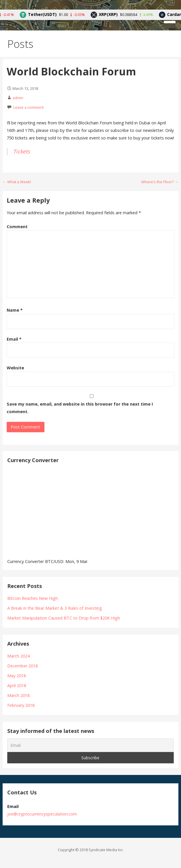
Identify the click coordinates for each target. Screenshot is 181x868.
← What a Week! (17, 182)
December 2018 (23, 666)
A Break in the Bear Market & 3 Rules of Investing (55, 608)
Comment (17, 227)
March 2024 (18, 656)
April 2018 (17, 685)
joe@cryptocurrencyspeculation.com (42, 814)
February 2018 (21, 705)
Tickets (21, 151)
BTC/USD (54, 561)
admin (18, 98)
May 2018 (17, 676)
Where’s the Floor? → (160, 182)
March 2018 (18, 695)
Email (14, 339)
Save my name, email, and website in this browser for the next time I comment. (80, 408)
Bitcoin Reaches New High (33, 598)
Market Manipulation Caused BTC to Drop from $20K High (64, 618)
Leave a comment (28, 107)
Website (15, 368)
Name (15, 310)
